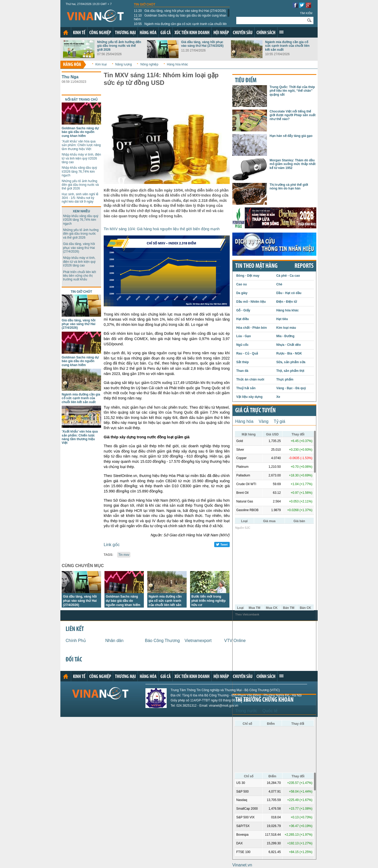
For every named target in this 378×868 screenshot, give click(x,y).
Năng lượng (124, 64)
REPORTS (304, 266)
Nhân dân (114, 641)
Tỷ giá (280, 421)
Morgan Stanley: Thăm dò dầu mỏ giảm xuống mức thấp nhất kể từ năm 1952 (293, 164)
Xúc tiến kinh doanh (192, 33)
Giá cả (166, 33)
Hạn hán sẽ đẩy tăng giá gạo (291, 136)
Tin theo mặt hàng (256, 266)
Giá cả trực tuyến (255, 411)
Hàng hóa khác (178, 64)
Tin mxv (124, 555)
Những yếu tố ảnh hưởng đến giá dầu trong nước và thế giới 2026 (119, 46)
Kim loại (101, 64)
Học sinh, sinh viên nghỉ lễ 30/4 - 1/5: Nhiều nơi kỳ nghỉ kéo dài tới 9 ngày (80, 198)
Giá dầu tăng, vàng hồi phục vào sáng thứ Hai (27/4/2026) (180, 11)
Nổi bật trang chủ (81, 100)
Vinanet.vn (242, 865)
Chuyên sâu (243, 33)
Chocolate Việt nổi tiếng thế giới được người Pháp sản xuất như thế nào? (293, 115)
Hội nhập (221, 33)
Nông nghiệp (149, 64)
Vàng (263, 421)
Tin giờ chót (145, 4)
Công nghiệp (100, 33)
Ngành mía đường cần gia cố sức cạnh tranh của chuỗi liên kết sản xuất (181, 26)
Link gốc (112, 545)
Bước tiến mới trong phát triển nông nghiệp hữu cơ (209, 601)
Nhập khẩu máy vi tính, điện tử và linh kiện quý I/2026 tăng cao (81, 158)
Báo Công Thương (162, 641)
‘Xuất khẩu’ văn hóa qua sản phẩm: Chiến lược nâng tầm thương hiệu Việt (81, 145)
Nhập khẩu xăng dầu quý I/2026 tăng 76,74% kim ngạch (79, 171)
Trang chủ (66, 33)
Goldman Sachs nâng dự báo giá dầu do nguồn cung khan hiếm (180, 17)
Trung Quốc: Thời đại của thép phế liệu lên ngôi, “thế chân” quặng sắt (292, 91)
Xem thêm (281, 32)
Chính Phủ (76, 641)
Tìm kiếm (306, 13)
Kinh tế (79, 33)
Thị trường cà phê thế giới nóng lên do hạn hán (289, 187)
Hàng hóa (148, 33)
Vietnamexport (198, 641)
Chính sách (266, 33)
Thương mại (125, 33)
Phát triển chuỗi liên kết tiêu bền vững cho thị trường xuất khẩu (80, 276)
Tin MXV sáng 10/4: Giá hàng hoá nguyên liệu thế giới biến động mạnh (162, 229)
